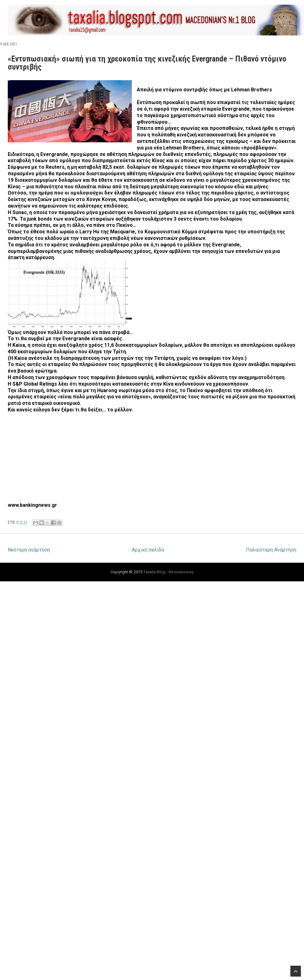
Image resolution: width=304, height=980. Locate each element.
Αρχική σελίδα (148, 550)
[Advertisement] (110, 463)
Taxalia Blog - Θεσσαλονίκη (168, 572)
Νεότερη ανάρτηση (29, 550)
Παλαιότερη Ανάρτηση (271, 550)
